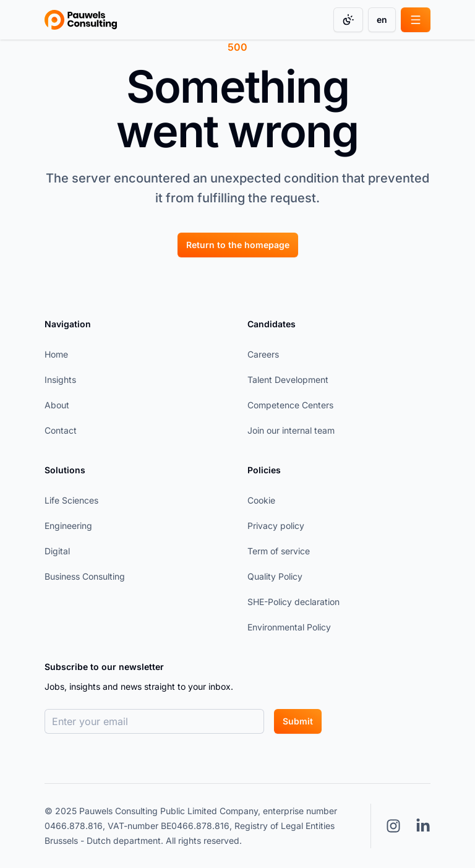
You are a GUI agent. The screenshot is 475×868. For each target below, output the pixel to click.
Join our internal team (291, 430)
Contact (61, 430)
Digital (57, 551)
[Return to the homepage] (238, 244)
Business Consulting (85, 576)
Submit (298, 721)
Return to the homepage (238, 245)
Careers (263, 354)
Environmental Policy (289, 627)
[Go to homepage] (81, 20)
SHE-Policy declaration (293, 602)
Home (56, 354)
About (57, 405)
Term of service (279, 551)
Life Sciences (71, 500)
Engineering (68, 526)
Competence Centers (290, 405)
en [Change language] (382, 19)
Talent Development (288, 380)
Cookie (261, 500)
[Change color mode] (348, 20)
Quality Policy (275, 576)
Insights (60, 380)
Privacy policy (276, 526)
